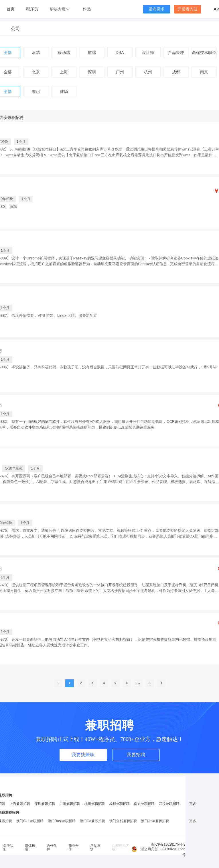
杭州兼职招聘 (94, 804)
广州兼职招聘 (70, 804)
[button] (60, 9)
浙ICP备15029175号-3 (168, 844)
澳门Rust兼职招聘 (62, 821)
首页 (11, 9)
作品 (87, 9)
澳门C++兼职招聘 (30, 821)
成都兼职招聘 (119, 804)
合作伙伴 (52, 847)
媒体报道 (30, 847)
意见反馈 (95, 847)
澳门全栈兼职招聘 (123, 821)
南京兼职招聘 (144, 804)
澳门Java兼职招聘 (155, 821)
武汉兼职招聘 (169, 804)
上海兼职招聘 (20, 804)
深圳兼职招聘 (45, 804)
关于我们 (8, 847)
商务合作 (74, 847)
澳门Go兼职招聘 (92, 821)
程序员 (32, 9)
